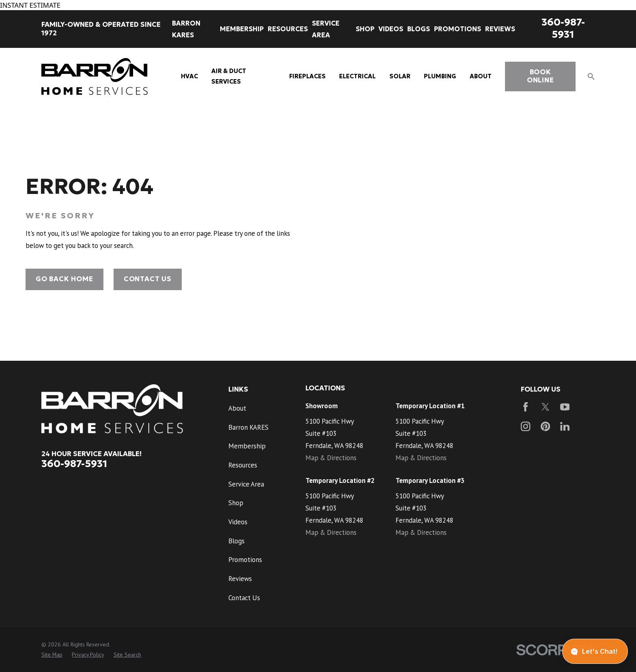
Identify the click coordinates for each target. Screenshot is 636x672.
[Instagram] (525, 426)
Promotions (245, 560)
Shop (236, 503)
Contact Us (148, 279)
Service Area (246, 484)
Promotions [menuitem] (458, 29)
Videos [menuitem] (391, 29)
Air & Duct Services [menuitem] (229, 76)
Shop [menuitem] (365, 29)
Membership (247, 446)
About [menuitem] (481, 76)
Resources (243, 465)
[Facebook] (525, 407)
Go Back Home (64, 279)
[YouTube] (565, 407)
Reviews (240, 579)
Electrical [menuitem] (357, 76)
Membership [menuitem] (242, 29)
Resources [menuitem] (288, 29)
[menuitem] (52, 655)
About (237, 408)
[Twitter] (545, 407)
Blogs (236, 541)
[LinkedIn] (565, 426)
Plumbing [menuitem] (440, 76)
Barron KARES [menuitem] (186, 29)
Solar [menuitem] (400, 76)
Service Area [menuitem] (326, 29)
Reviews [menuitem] (500, 29)
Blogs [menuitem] (419, 29)
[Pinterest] (545, 426)
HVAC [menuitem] (189, 76)
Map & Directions (331, 458)
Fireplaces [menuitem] (307, 76)
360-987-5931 (563, 28)
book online (540, 76)
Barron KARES (248, 427)
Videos (238, 522)
